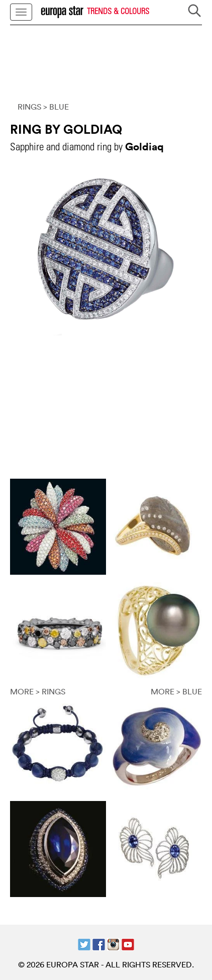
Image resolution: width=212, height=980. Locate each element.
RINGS (29, 107)
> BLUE (56, 107)
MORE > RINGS (38, 691)
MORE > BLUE (176, 691)
